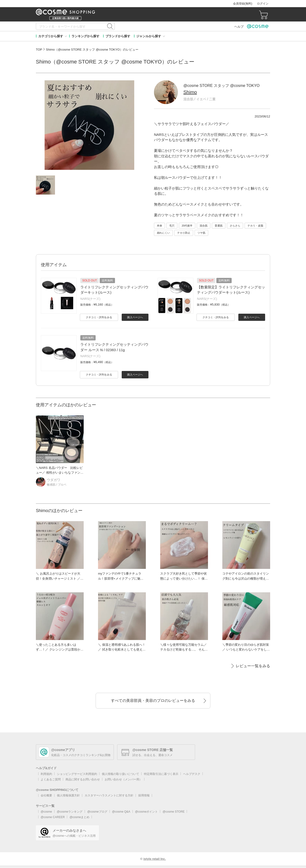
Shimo (190, 92)
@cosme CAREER (53, 817)
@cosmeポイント (147, 812)
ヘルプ (239, 27)
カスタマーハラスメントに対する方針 (109, 795)
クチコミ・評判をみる (99, 317)
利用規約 (46, 774)
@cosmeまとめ (80, 817)
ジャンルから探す (149, 36)
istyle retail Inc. (155, 859)
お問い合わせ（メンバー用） (123, 779)
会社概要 (46, 795)
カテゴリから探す (51, 36)
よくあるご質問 (51, 779)
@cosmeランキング (70, 812)
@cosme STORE (174, 812)
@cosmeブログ (97, 812)
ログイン (263, 4)
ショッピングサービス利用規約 (77, 774)
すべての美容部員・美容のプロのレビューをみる (153, 701)
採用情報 (144, 795)
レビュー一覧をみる (253, 666)
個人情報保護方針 (68, 795)
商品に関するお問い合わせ (83, 779)
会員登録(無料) (243, 4)
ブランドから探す (118, 36)
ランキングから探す (85, 36)
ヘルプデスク (192, 774)
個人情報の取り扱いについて (120, 774)
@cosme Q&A (121, 812)
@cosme (46, 812)
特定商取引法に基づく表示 (161, 774)
